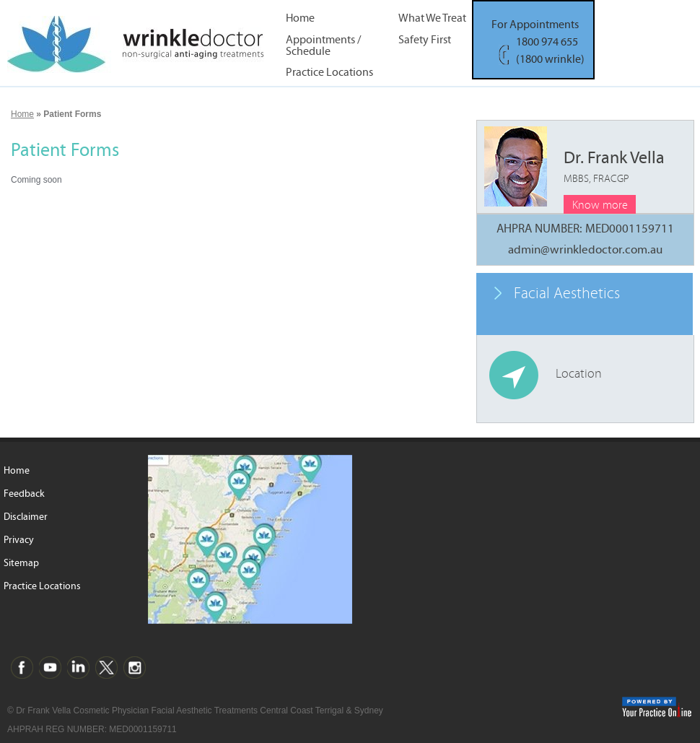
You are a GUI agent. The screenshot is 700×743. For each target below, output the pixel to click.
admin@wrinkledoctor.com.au (585, 250)
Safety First (425, 40)
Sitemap (21, 563)
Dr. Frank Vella (614, 166)
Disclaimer (26, 517)
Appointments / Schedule (323, 45)
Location (579, 374)
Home (300, 18)
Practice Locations (329, 73)
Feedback (24, 494)
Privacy (19, 540)
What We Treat (432, 18)
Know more (600, 205)
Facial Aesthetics (567, 294)
